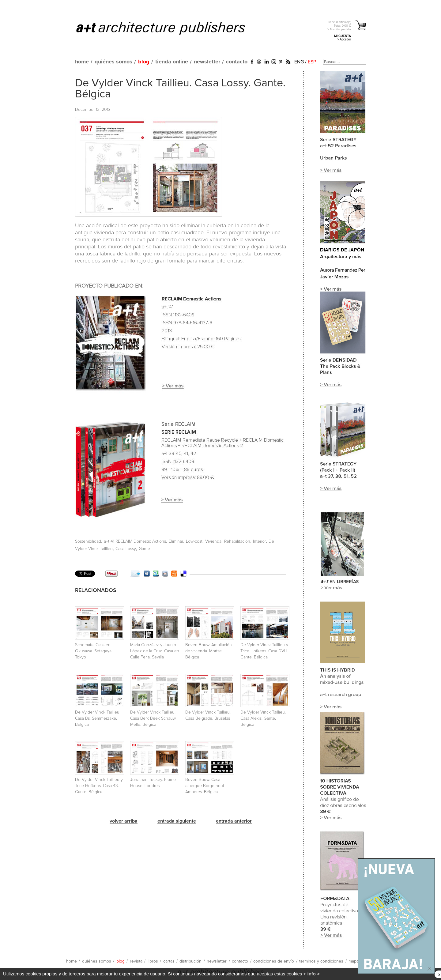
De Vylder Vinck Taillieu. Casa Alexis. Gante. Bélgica (263, 718)
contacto (237, 62)
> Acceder (344, 39)
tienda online (172, 62)
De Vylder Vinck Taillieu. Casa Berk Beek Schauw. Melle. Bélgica (153, 718)
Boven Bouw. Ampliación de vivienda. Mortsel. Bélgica (209, 651)
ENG (299, 62)
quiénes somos (113, 62)
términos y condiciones (321, 961)
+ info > (312, 974)
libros (153, 961)
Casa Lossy (126, 549)
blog (144, 62)
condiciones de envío (274, 961)
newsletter (207, 62)
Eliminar (176, 541)
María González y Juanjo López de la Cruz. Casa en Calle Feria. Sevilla (155, 651)
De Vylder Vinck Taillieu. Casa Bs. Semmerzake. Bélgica (98, 718)
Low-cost (194, 541)
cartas (169, 961)
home (82, 62)
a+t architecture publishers (168, 28)
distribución (190, 961)
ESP (312, 62)
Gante (144, 549)
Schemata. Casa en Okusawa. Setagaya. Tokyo (94, 651)
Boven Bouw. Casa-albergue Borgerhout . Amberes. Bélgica (206, 786)
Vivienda (213, 541)
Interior (259, 541)
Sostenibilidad (88, 541)
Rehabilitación (237, 541)
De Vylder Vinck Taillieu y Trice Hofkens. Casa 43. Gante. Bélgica (99, 786)
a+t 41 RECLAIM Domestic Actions (135, 541)
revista (136, 961)
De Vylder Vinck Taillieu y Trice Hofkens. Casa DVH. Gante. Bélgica (264, 651)
